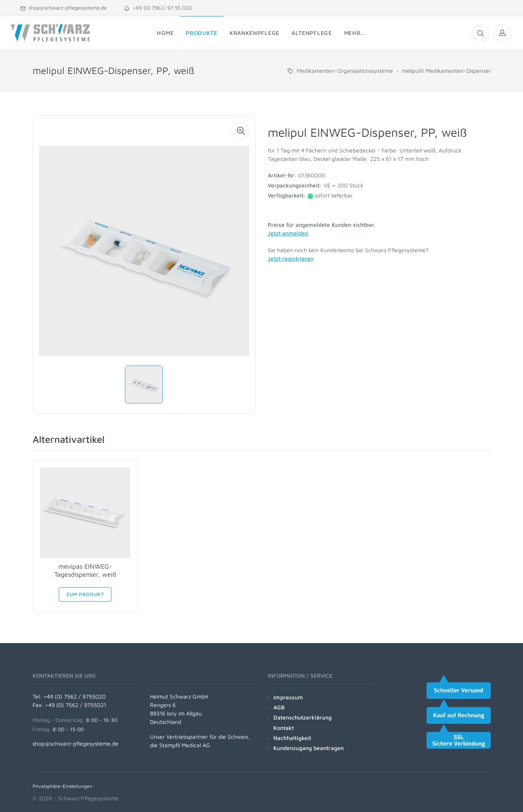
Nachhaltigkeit (292, 738)
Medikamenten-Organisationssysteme (345, 71)
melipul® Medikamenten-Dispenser (446, 71)
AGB (279, 707)
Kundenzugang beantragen (309, 748)
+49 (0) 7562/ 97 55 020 (158, 8)
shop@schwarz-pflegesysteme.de (63, 8)
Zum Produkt (85, 594)
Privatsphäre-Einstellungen (63, 786)
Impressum (288, 697)
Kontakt (284, 728)
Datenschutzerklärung (303, 717)
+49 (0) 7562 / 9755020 (75, 696)
